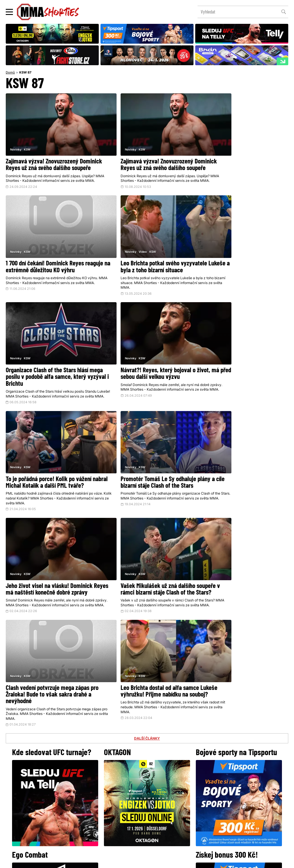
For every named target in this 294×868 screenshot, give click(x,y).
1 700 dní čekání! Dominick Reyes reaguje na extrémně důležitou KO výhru (237, 158)
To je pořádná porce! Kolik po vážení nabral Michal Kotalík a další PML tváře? (49, 364)
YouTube (210, 776)
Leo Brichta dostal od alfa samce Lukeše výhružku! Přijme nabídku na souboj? (240, 467)
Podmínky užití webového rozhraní (84, 861)
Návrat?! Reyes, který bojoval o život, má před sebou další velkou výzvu (242, 258)
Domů (10, 73)
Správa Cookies (128, 861)
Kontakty (146, 806)
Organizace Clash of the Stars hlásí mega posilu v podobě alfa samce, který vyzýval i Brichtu (143, 261)
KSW (27, 139)
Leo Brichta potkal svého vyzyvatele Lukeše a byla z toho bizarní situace (49, 258)
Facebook (128, 776)
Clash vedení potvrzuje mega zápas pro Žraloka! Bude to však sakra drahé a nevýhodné (147, 467)
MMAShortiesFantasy (170, 817)
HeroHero (127, 817)
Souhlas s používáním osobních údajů (174, 861)
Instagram (170, 776)
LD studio (231, 861)
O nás (104, 817)
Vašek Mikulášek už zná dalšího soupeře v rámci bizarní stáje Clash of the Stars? (51, 467)
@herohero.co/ (102, 757)
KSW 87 (25, 73)
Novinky (16, 139)
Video (28, 242)
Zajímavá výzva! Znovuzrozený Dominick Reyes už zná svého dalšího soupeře (50, 158)
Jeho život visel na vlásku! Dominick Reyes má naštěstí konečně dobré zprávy (240, 364)
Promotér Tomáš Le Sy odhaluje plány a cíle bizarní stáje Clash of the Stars (146, 361)
